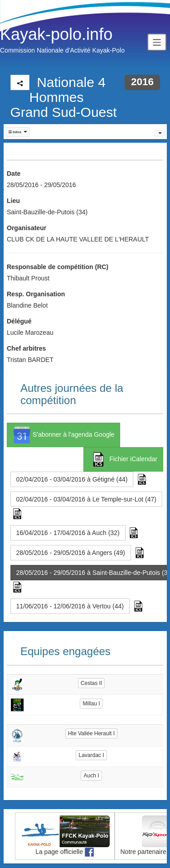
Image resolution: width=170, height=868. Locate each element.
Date (14, 174)
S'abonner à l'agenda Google (63, 435)
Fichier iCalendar (123, 459)
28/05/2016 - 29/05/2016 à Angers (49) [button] (71, 553)
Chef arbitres (26, 348)
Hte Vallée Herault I (91, 733)
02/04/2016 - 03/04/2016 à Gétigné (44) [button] (72, 479)
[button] (18, 132)
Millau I (91, 704)
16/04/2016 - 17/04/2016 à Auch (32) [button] (68, 533)
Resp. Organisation (36, 294)
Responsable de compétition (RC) (58, 267)
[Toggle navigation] (157, 42)
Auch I (91, 776)
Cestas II (91, 683)
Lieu (13, 201)
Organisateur (27, 228)
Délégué (19, 321)
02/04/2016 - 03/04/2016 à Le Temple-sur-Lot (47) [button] (87, 499)
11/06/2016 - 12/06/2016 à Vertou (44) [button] (70, 606)
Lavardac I (91, 755)
